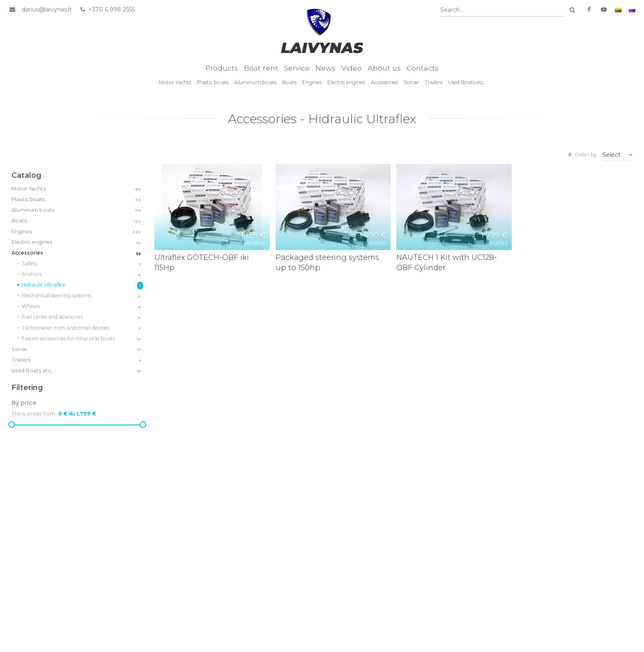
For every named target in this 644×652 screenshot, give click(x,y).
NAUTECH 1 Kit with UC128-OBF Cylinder (447, 262)
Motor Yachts (175, 82)
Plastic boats (213, 82)
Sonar (411, 82)
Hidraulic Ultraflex (82, 285)
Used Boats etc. (467, 82)
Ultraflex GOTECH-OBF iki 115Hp (202, 262)
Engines (312, 82)
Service (297, 68)
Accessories (384, 82)
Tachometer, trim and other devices (82, 328)
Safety (82, 264)
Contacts (423, 68)
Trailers (434, 82)
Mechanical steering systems (82, 296)
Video (352, 68)
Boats (289, 82)
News (325, 68)
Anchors (82, 275)
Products (222, 68)
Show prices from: (34, 414)
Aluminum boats (255, 82)
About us (384, 68)
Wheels (82, 307)
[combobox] (502, 10)
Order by (582, 155)
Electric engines (346, 82)
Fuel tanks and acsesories (82, 317)
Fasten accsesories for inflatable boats (82, 339)
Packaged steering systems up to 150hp (327, 262)
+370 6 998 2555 (107, 9)
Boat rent (261, 68)
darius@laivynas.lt (47, 9)
